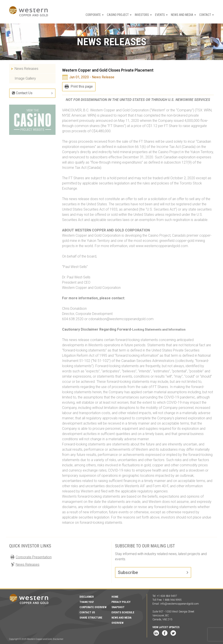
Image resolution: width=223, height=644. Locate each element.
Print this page (82, 86)
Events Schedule (123, 612)
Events (161, 15)
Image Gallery (25, 78)
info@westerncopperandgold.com (180, 604)
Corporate (95, 15)
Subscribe (128, 572)
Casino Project (119, 15)
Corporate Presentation (34, 557)
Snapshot (118, 607)
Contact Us (22, 93)
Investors (143, 15)
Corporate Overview (93, 607)
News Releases (26, 69)
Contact (207, 15)
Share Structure (91, 618)
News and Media (183, 15)
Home (115, 597)
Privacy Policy (121, 602)
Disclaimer (87, 597)
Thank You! (87, 602)
